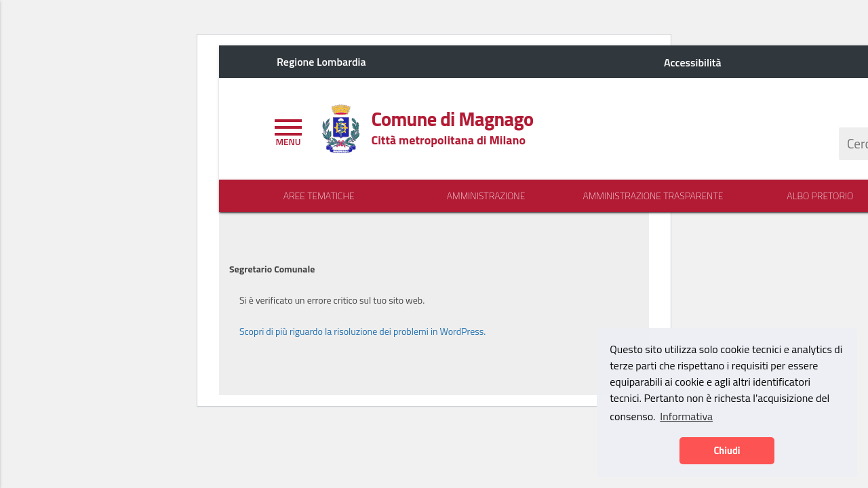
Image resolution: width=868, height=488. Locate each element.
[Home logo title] (452, 119)
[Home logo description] (448, 140)
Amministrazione (486, 196)
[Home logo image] (340, 127)
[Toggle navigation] (288, 131)
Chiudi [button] (727, 451)
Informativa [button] (686, 416)
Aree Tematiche (319, 196)
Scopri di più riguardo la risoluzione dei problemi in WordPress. (362, 331)
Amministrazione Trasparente (653, 196)
